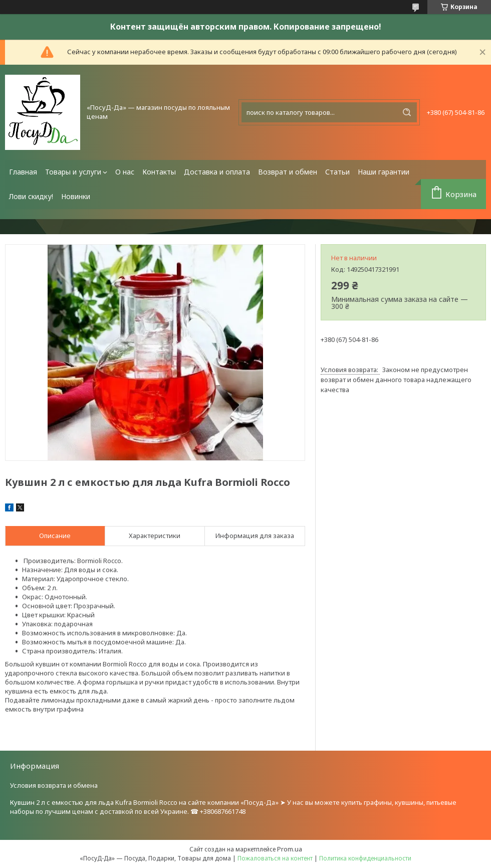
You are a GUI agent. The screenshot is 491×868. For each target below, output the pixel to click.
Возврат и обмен (288, 172)
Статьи (337, 172)
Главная (23, 172)
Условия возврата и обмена (54, 785)
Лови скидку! (31, 196)
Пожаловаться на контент (275, 858)
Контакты (159, 172)
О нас (125, 172)
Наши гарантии (384, 172)
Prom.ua (290, 849)
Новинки (76, 196)
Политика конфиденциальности (365, 858)
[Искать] (407, 112)
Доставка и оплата (217, 172)
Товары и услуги (73, 172)
